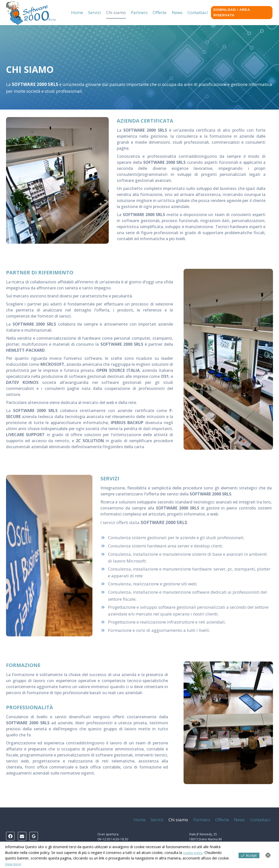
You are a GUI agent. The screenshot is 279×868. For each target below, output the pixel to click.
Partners (139, 12)
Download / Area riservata (232, 12)
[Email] (22, 836)
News (177, 12)
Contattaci (198, 12)
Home (77, 12)
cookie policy (194, 853)
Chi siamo (116, 12)
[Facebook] (10, 836)
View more (14, 864)
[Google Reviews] (34, 836)
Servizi (95, 12)
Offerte (160, 12)
